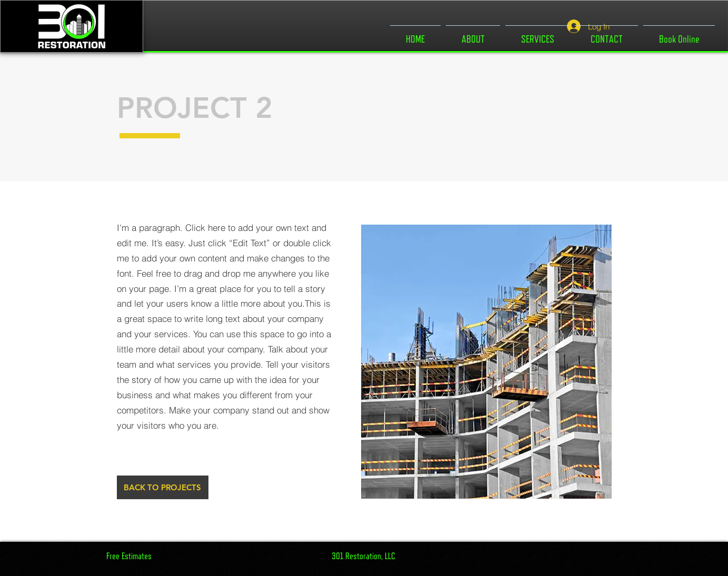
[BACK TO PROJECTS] (163, 487)
